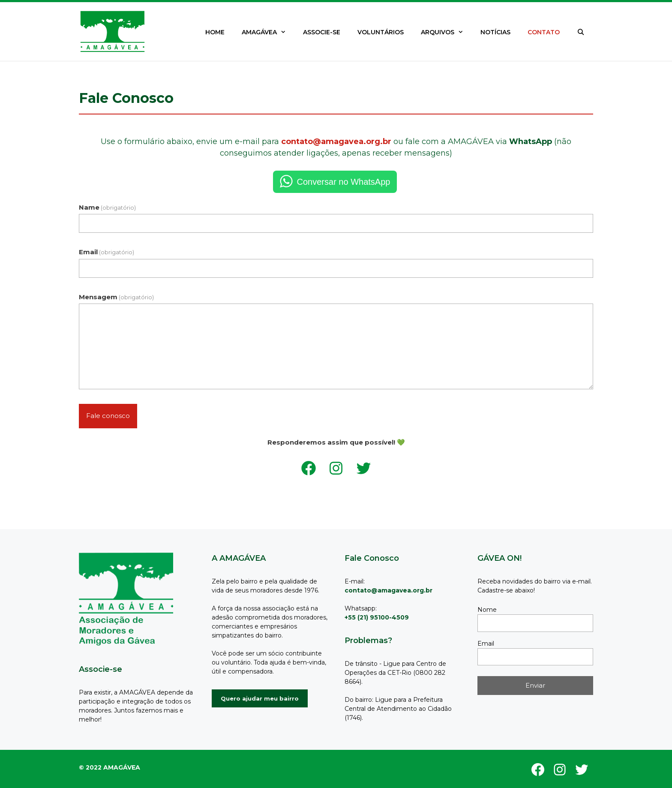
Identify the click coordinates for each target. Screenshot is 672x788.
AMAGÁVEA (268, 32)
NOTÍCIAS (495, 32)
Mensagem (116, 297)
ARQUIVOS (446, 32)
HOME (215, 32)
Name (107, 207)
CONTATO (544, 32)
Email (106, 252)
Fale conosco (108, 416)
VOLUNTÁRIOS (381, 32)
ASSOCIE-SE (322, 32)
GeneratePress (114, 763)
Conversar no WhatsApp (344, 182)
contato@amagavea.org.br (336, 141)
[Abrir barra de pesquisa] (581, 32)
